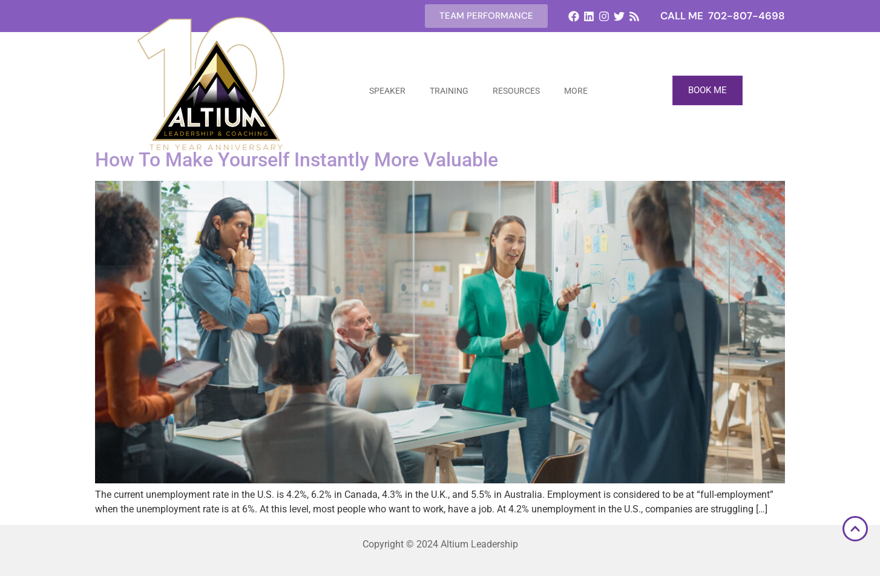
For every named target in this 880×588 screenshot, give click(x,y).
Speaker (387, 91)
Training (449, 91)
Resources (516, 91)
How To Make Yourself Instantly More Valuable (297, 160)
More (576, 91)
